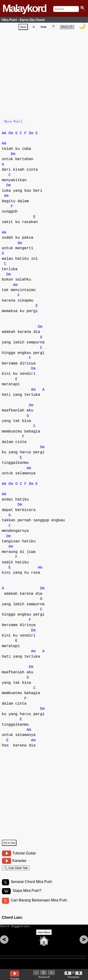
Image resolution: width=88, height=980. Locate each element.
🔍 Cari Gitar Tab (16, 871)
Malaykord (24, 8)
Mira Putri (14, 123)
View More (44, 940)
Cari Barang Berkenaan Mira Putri (39, 905)
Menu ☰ (67, 28)
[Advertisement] (44, 75)
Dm (11, 136)
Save (23, 28)
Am (4, 136)
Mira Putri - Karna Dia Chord (23, 20)
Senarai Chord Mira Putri (31, 886)
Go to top (9, 845)
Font (44, 28)
